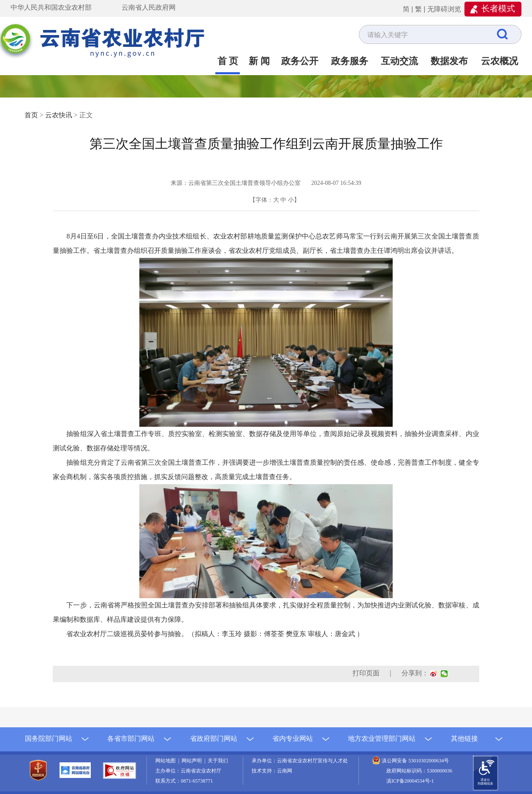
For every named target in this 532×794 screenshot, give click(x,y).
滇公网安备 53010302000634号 (415, 761)
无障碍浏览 (444, 9)
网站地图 (167, 761)
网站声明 (193, 761)
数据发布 (449, 61)
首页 (31, 115)
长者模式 (498, 8)
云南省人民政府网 (149, 7)
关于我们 (218, 761)
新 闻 (259, 61)
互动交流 (399, 61)
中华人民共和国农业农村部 (51, 7)
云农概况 (499, 61)
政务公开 (300, 61)
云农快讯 (59, 115)
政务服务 (350, 61)
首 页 (228, 61)
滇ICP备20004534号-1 (410, 781)
